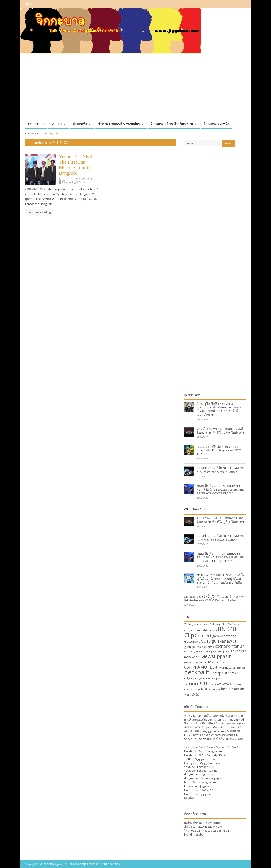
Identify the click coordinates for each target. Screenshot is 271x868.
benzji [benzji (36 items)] (213, 630)
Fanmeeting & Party (73, 182)
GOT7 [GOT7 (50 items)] (206, 641)
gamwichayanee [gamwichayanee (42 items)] (224, 636)
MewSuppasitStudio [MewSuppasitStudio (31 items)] (196, 662)
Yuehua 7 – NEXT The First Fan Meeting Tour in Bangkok (77, 165)
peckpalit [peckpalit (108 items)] (197, 672)
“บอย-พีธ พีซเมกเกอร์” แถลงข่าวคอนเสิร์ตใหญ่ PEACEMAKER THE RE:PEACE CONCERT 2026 (220, 489)
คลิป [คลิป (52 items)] (205, 689)
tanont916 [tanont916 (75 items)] (196, 683)
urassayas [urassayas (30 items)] (189, 689)
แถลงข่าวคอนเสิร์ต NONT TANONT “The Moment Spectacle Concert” (221, 470)
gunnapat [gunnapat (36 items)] (190, 647)
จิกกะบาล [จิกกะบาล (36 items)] (215, 689)
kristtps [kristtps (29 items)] (222, 651)
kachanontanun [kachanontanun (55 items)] (230, 646)
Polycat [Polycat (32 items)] (188, 679)
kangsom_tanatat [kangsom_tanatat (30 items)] (193, 651)
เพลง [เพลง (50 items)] (196, 694)
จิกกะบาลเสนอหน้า (216, 124)
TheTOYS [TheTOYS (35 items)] (225, 684)
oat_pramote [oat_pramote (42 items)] (222, 667)
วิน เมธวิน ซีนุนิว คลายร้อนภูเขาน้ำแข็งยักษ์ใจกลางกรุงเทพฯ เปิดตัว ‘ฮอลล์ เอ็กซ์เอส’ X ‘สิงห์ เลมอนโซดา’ (219, 409)
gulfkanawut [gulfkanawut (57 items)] (224, 641)
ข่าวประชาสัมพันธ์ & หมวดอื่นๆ (119, 124)
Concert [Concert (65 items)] (203, 635)
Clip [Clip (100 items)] (189, 635)
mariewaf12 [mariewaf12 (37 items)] (192, 657)
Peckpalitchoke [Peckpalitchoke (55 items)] (224, 673)
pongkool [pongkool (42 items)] (200, 678)
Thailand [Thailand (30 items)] (214, 684)
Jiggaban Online (207, 771)
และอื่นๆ (189, 798)
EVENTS (34, 124)
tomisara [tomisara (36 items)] (237, 684)
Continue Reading (39, 212)
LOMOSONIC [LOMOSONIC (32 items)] (239, 651)
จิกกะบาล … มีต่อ (233, 739)
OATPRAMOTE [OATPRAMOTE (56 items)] (198, 667)
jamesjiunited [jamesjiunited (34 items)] (206, 647)
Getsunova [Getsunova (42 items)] (192, 641)
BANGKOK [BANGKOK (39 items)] (232, 624)
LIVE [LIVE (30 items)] (228, 651)
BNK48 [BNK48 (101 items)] (227, 629)
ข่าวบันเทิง (80, 124)
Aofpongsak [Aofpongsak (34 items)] (217, 624)
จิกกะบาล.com (210, 790)
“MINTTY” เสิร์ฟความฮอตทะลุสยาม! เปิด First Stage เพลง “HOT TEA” (219, 450)
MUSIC (57, 124)
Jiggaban (207, 794)
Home (29, 4)
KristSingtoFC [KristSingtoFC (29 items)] (210, 651)
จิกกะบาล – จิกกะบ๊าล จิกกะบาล (172, 124)
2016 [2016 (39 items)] (187, 624)
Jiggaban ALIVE (207, 767)
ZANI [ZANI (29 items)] (198, 690)
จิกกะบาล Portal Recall (212, 755)
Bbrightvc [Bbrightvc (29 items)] (189, 630)
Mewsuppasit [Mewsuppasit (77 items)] (216, 656)
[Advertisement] (135, 89)
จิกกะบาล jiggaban (210, 751)
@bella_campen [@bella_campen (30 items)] (200, 624)
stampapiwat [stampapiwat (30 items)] (215, 679)
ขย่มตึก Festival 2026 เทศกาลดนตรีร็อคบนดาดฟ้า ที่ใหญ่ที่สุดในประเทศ (221, 431)
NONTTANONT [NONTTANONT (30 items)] (222, 662)
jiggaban (67, 179)
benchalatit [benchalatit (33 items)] (202, 630)
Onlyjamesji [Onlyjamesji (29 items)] (239, 668)
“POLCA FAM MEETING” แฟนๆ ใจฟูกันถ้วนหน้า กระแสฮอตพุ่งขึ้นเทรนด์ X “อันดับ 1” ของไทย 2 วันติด (220, 579)
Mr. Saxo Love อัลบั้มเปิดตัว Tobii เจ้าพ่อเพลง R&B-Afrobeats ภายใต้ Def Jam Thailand (214, 598)
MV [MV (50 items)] (211, 662)
